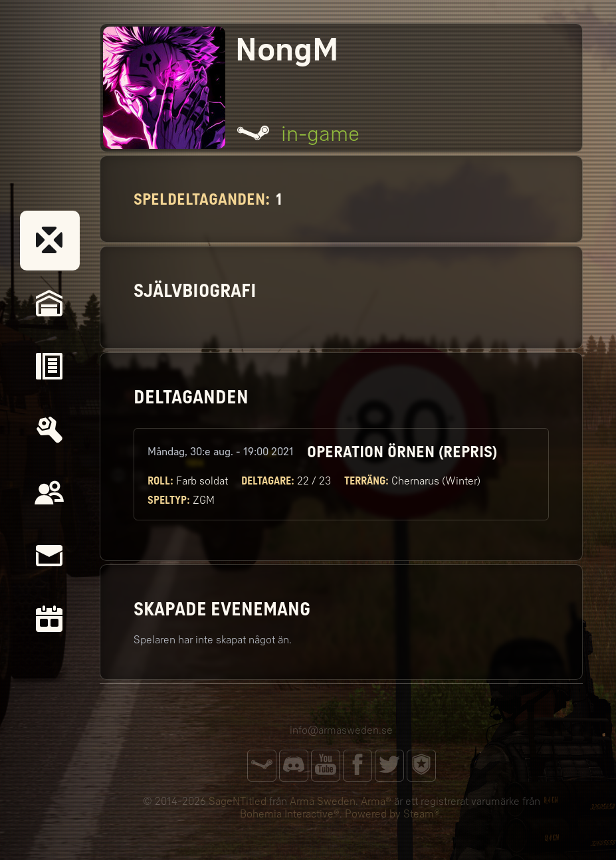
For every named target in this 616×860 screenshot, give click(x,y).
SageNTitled (238, 801)
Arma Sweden (323, 801)
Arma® (376, 801)
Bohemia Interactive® (290, 814)
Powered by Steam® (392, 814)
